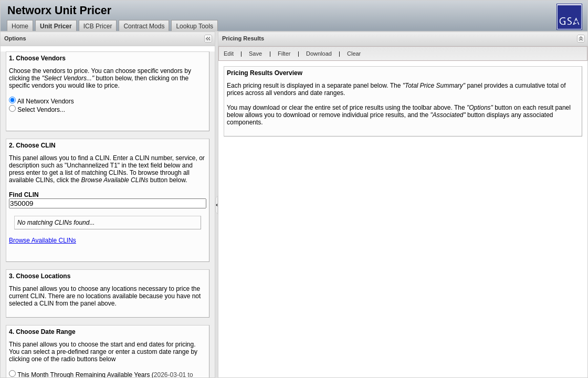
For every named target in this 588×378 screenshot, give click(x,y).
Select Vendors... (41, 110)
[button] (208, 39)
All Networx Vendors (46, 101)
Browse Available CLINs (43, 240)
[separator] (217, 205)
